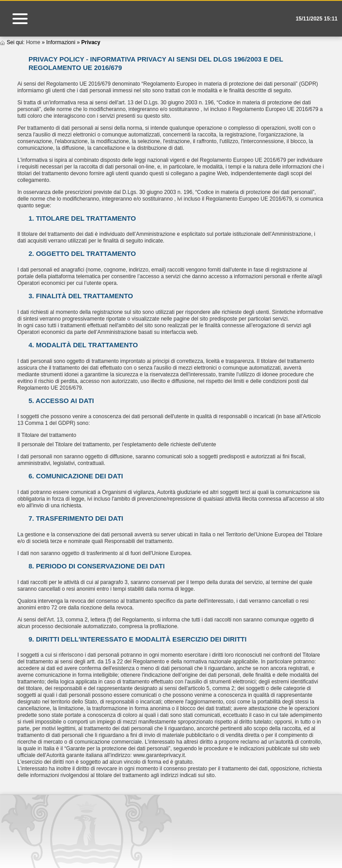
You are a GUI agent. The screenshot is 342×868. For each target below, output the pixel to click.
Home (33, 42)
